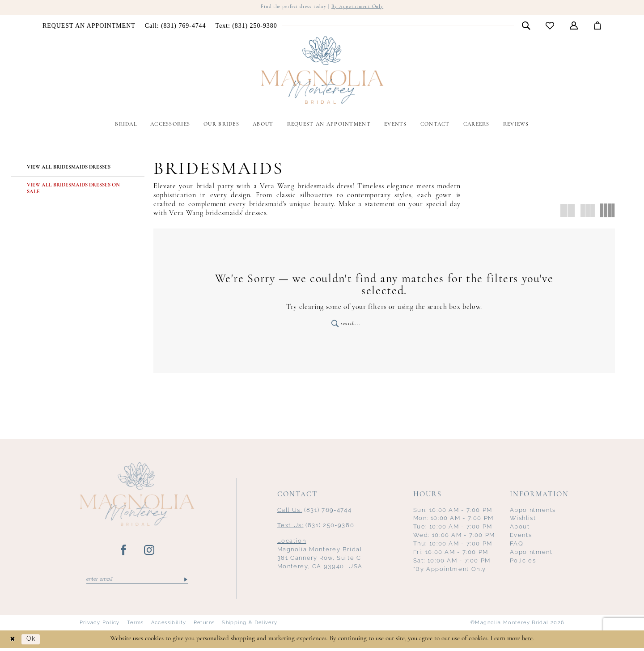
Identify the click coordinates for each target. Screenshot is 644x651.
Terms (136, 626)
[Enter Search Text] (384, 324)
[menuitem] (89, 26)
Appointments (533, 512)
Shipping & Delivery (250, 626)
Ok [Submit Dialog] (33, 642)
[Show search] (526, 26)
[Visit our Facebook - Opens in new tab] (124, 552)
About (520, 529)
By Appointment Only (360, 8)
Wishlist (523, 520)
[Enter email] (137, 582)
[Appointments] (89, 26)
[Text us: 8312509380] (246, 26)
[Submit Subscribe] (185, 582)
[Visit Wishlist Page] (550, 26)
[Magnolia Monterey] (322, 71)
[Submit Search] (336, 324)
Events (521, 537)
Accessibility (169, 626)
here (527, 642)
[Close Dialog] (13, 642)
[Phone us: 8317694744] (175, 26)
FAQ (517, 546)
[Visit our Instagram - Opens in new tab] (150, 552)
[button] (574, 26)
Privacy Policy (100, 626)
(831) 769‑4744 (315, 512)
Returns (204, 626)
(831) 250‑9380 (316, 527)
